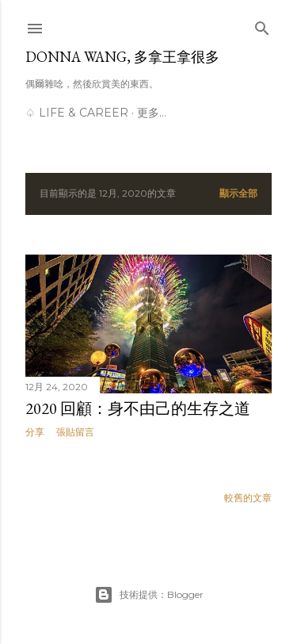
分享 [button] (35, 432)
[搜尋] (262, 25)
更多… (152, 113)
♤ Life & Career (77, 113)
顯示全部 (238, 193)
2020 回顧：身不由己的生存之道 (138, 408)
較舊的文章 (248, 498)
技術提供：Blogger (149, 595)
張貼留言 (75, 432)
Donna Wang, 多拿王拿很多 (122, 57)
